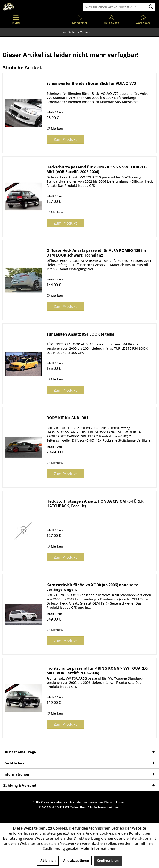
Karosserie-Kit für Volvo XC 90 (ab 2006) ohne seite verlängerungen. (92, 587)
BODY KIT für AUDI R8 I (67, 418)
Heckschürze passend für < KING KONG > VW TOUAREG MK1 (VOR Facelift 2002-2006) (97, 169)
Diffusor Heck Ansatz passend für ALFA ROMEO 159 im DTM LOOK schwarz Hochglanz (96, 253)
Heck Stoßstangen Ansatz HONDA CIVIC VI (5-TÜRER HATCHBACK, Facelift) (95, 504)
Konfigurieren (108, 860)
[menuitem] (143, 20)
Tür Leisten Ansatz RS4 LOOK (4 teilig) (81, 334)
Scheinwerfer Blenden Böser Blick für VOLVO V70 (91, 84)
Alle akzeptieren (76, 860)
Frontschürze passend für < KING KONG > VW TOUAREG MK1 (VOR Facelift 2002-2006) (97, 671)
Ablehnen (48, 860)
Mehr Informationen (98, 849)
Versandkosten (115, 802)
